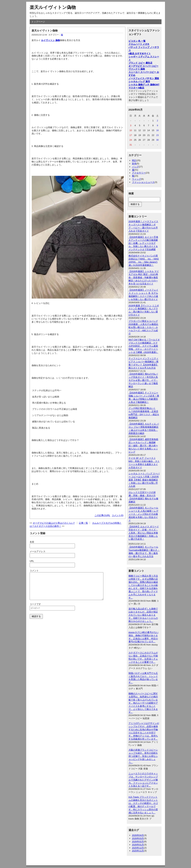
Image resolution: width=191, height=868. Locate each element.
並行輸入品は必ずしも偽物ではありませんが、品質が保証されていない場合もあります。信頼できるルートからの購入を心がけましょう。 (143, 615)
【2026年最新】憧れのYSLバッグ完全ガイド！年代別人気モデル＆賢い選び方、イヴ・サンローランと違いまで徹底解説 (143, 380)
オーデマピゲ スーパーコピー (144, 66)
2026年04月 (138, 835)
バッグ (135, 167)
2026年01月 (138, 845)
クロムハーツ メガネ (139, 44)
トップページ (38, 22)
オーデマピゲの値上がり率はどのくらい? (54, 523)
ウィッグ (137, 179)
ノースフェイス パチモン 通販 (144, 78)
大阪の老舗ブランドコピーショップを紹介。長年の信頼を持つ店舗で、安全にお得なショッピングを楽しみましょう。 (143, 756)
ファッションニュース (143, 182)
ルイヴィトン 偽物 (50, 40)
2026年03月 (138, 838)
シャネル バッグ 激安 (139, 81)
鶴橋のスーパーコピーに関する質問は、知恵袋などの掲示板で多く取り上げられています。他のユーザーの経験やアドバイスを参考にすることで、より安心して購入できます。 (143, 703)
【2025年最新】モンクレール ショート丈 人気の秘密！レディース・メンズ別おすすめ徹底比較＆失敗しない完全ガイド (144, 514)
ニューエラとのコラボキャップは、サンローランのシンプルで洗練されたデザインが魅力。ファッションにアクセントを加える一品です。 (143, 780)
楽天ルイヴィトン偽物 (53, 7)
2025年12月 (138, 848)
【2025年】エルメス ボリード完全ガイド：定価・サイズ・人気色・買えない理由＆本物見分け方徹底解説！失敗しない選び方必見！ (144, 533)
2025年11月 (138, 851)
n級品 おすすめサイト (140, 53)
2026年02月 (138, 841)
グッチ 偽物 (149, 85)
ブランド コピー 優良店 (140, 63)
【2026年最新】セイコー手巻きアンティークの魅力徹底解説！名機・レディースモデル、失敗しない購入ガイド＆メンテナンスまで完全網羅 (143, 243)
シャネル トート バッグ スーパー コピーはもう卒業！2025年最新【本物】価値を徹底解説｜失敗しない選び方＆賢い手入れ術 (144, 480)
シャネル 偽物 (136, 85)
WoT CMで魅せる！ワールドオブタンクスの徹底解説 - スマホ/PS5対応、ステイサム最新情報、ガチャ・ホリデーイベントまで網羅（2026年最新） (144, 346)
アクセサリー (139, 173)
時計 (134, 160)
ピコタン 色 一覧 (137, 41)
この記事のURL (102, 515)
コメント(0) (118, 515)
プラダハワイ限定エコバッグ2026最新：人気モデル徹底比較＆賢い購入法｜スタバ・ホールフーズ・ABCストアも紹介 (143, 327)
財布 (134, 164)
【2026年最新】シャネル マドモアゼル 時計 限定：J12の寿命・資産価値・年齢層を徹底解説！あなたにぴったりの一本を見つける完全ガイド (144, 278)
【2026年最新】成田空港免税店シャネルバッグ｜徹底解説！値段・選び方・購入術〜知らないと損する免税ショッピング (143, 446)
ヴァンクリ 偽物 (137, 69)
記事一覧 (83, 523)
